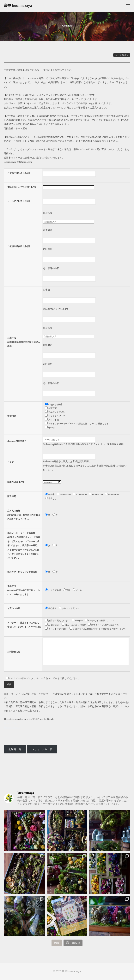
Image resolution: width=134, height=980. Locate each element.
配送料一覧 (15, 749)
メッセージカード (42, 749)
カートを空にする (122, 55)
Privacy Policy (11, 723)
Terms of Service (12, 727)
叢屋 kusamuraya (18, 6)
